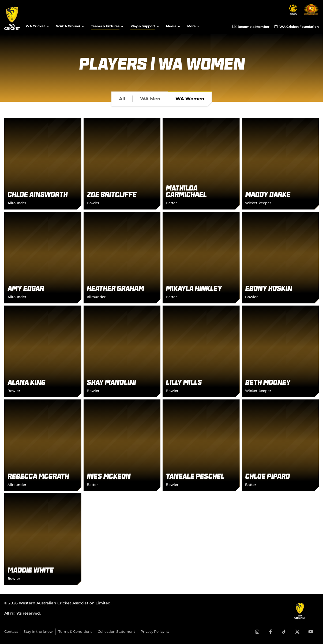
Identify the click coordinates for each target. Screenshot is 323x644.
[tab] (122, 99)
